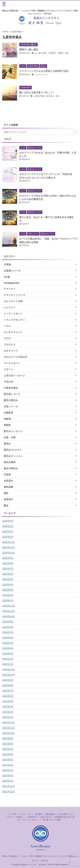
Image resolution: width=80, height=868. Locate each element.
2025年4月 (8, 585)
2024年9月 (8, 622)
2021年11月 (9, 792)
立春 (57, 96)
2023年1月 (8, 717)
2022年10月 (9, 733)
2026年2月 (8, 532)
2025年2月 (8, 595)
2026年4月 (8, 521)
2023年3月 (8, 707)
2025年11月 (9, 547)
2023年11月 (9, 675)
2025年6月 (8, 574)
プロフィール (25, 814)
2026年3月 (8, 526)
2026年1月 (8, 537)
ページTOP (12, 814)
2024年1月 (8, 664)
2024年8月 (8, 627)
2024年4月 (8, 648)
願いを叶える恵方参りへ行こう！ (37, 92)
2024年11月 (9, 611)
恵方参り (50, 96)
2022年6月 (8, 754)
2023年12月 (9, 670)
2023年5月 (8, 696)
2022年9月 (8, 739)
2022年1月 (8, 781)
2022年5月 (8, 760)
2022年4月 (8, 765)
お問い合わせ (46, 817)
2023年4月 (8, 701)
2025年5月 (8, 579)
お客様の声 (32, 817)
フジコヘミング (42, 75)
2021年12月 (9, 786)
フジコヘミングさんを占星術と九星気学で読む (44, 71)
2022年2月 (8, 776)
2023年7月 (8, 691)
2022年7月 (8, 749)
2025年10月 (9, 553)
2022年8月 (8, 744)
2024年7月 (8, 632)
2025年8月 (8, 563)
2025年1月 (8, 601)
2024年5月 (8, 643)
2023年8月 (8, 685)
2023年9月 (8, 680)
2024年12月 (9, 606)
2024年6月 (8, 638)
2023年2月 (8, 712)
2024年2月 (8, 659)
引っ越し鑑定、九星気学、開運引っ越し (52, 53)
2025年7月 (8, 569)
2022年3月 (8, 770)
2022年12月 (9, 723)
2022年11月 (9, 728)
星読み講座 (50, 814)
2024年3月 (8, 654)
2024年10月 (9, 616)
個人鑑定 (38, 814)
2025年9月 (8, 558)
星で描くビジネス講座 (52, 820)
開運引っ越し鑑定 (29, 49)
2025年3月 (8, 590)
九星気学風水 (40, 96)
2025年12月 (9, 542)
